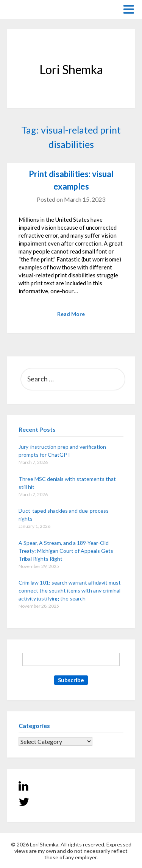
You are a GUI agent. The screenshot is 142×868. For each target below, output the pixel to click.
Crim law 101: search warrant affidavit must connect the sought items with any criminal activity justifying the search (70, 590)
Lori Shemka (30, 9)
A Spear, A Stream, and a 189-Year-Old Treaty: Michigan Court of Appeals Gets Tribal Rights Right (66, 551)
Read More (71, 314)
